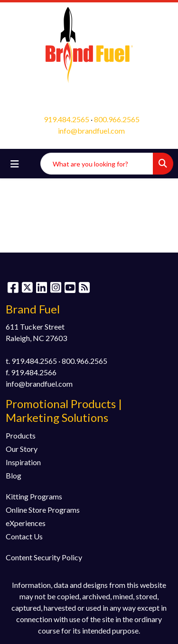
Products (21, 435)
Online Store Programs (43, 510)
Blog (14, 475)
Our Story (22, 449)
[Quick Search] (97, 164)
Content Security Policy (44, 557)
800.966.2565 (117, 119)
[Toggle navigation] (15, 164)
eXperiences (26, 523)
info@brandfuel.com (91, 131)
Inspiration (23, 462)
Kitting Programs (34, 496)
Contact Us (24, 536)
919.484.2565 (66, 119)
